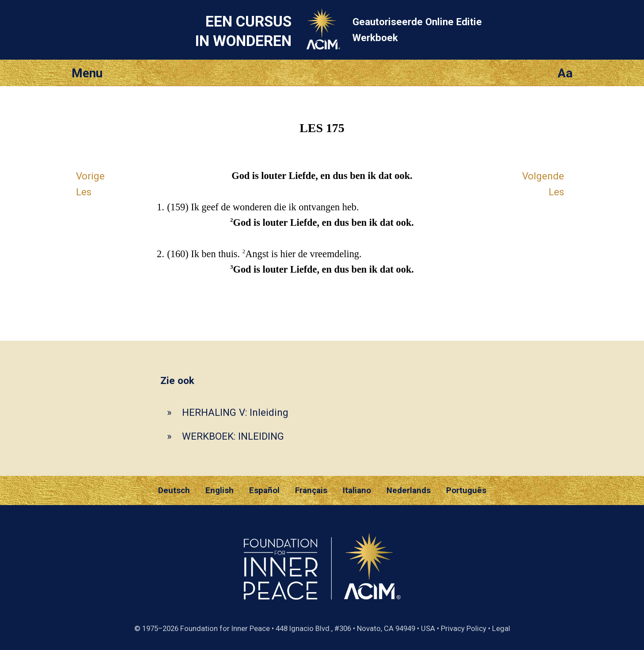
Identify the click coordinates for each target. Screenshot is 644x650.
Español (264, 490)
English (220, 490)
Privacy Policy (464, 628)
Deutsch (174, 490)
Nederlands (409, 490)
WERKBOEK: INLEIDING (233, 436)
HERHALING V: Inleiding (235, 412)
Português (466, 490)
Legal (501, 628)
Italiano (357, 490)
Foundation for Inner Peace (225, 628)
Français (311, 490)
